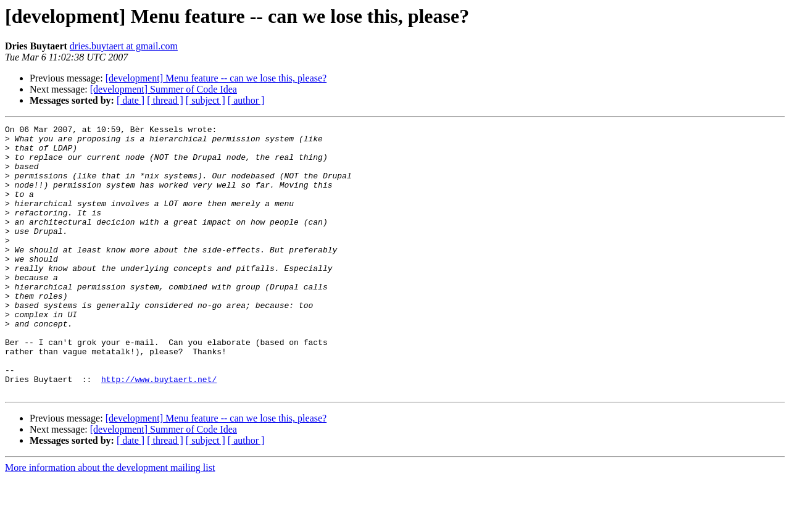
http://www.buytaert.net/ (159, 431)
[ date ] (131, 100)
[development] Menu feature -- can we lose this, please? (216, 78)
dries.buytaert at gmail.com (124, 46)
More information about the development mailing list (110, 521)
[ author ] (246, 100)
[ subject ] (206, 100)
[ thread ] (165, 100)
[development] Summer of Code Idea (164, 89)
